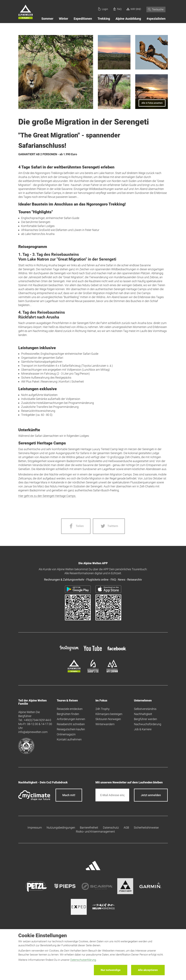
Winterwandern (105, 724)
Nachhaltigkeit (143, 714)
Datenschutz (111, 828)
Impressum (35, 828)
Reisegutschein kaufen (71, 729)
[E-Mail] (112, 795)
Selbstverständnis (145, 709)
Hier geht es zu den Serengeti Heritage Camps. (47, 496)
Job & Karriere (143, 729)
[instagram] (69, 651)
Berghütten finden (68, 714)
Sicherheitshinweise (146, 828)
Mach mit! (69, 795)
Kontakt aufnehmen (69, 739)
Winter (63, 19)
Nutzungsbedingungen (61, 828)
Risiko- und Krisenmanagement (95, 832)
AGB (126, 828)
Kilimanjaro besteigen (109, 714)
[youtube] (93, 651)
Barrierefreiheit (89, 828)
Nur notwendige (111, 970)
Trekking (104, 19)
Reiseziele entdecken (70, 709)
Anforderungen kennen (71, 719)
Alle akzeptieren (148, 970)
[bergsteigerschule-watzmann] (112, 671)
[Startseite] (25, 12)
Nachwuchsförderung (148, 724)
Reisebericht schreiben (71, 724)
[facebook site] (117, 651)
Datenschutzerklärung (83, 960)
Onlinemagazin (66, 734)
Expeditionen (83, 19)
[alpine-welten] (74, 671)
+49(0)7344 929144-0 (37, 720)
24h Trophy (103, 709)
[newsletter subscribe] (151, 795)
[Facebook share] (76, 526)
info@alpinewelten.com (33, 732)
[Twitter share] (109, 526)
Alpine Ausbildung (128, 19)
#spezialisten (156, 19)
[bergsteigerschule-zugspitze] (93, 671)
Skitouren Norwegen (108, 719)
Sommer (47, 19)
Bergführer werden (146, 719)
